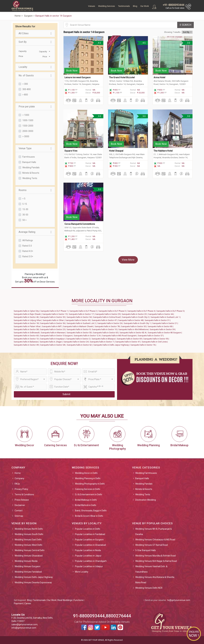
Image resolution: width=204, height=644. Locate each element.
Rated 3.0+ (28, 256)
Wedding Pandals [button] (144, 484)
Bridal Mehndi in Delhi (86, 505)
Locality (35, 67)
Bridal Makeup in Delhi (86, 500)
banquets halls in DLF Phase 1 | (55, 311)
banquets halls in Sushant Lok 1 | (166, 317)
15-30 (25, 209)
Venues (92, 6)
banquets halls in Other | (54, 320)
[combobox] (43, 51)
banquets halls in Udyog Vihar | (28, 320)
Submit (66, 394)
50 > (24, 220)
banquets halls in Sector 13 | (27, 339)
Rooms (35, 190)
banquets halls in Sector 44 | (162, 314)
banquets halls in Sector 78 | (108, 326)
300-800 (27, 89)
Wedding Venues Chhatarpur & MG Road (155, 540)
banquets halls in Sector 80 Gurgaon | (165, 333)
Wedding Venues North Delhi (29, 529)
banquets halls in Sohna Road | (108, 317)
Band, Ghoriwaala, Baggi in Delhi (91, 511)
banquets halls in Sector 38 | (27, 329)
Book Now (72, 68)
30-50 (25, 215)
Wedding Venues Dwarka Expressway (33, 582)
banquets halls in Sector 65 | (106, 333)
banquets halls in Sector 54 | (80, 317)
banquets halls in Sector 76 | (144, 345)
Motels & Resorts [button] (144, 489)
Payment (18, 603)
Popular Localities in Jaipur (88, 556)
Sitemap (19, 516)
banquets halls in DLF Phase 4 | (142, 311)
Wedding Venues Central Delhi (30, 550)
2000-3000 (28, 131)
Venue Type (35, 148)
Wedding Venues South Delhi (29, 534)
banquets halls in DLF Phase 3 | (113, 311)
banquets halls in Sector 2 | (79, 339)
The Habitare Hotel (163, 145)
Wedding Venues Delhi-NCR (149, 588)
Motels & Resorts (31, 173)
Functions (79, 600)
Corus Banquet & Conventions (80, 215)
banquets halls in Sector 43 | (79, 320)
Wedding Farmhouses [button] (146, 473)
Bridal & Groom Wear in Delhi (89, 516)
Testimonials (124, 6)
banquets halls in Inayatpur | (53, 339)
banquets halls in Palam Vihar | (28, 326)
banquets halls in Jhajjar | (52, 342)
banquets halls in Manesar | (54, 333)
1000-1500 (28, 120)
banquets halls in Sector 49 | (27, 345)
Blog (135, 6)
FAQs (17, 484)
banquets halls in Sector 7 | (103, 342)
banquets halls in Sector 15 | (56, 314)
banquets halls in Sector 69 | (130, 339)
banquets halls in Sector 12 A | (88, 336)
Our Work (145, 6)
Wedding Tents (30, 178)
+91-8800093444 (174, 5)
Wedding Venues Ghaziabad (29, 556)
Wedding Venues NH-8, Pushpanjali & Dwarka (154, 532)
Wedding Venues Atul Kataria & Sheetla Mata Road (155, 580)
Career (28, 603)
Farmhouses (29, 157)
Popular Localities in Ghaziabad (90, 545)
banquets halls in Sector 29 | (109, 314)
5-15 (25, 204)
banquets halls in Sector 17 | (82, 314)
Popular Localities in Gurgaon (89, 540)
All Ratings (28, 240)
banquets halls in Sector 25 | (54, 329)
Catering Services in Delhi (88, 489)
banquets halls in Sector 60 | (27, 336)
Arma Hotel (159, 74)
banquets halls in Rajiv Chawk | (28, 314)
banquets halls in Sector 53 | (54, 317)
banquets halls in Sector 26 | (111, 323)
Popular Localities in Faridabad (90, 534)
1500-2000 (28, 126)
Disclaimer (20, 505)
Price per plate (35, 107)
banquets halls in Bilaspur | (104, 339)
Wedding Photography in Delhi (90, 484)
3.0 (188, 43)
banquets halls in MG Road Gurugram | (120, 336)
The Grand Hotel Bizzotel (122, 74)
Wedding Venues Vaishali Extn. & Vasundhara (151, 569)
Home (18, 473)
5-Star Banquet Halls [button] (146, 550)
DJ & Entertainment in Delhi (89, 494)
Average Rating (35, 232)
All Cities (35, 33)
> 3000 (26, 136)
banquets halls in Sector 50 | (80, 333)
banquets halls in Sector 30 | (135, 326)
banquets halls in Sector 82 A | (134, 333)
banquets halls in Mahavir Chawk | (79, 326)
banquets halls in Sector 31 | (158, 320)
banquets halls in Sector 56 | (54, 323)
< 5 (24, 199)
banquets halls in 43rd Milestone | (134, 329)
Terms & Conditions (24, 494)
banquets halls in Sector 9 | (79, 329)
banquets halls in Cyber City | (27, 311)
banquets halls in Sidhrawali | (27, 333)
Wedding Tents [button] (143, 494)
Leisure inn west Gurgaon (78, 74)
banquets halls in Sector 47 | (105, 320)
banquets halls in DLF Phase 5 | (171, 311)
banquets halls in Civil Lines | (155, 342)
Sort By (35, 42)
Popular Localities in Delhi (88, 529)
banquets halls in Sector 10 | (105, 329)
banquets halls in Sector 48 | (132, 320)
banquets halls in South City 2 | (136, 317)
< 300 (25, 84)
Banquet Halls (29, 162)
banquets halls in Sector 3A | (54, 345)
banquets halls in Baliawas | (27, 342)
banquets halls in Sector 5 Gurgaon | (57, 336)
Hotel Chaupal (116, 145)
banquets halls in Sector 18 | (27, 323)
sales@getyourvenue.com (24, 624)
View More (128, 251)
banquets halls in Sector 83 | (161, 326)
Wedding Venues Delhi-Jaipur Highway (34, 577)
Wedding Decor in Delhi (86, 473)
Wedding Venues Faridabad (28, 572)
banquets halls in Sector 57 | (151, 336)
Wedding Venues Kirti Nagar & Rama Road (156, 561)
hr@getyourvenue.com (179, 600)
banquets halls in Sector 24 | (77, 342)
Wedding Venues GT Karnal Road (152, 545)
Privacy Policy (21, 489)
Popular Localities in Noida (88, 550)
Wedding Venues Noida (26, 561)
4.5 (99, 43)
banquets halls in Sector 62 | (80, 345)
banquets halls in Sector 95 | (157, 339)
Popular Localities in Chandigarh (91, 561)
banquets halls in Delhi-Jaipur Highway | (112, 345)
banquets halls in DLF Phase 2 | (84, 311)
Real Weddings (65, 600)
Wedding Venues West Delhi (28, 545)
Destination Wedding (146, 500)
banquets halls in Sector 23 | (135, 314)
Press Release (22, 500)
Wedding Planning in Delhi (88, 478)
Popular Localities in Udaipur (89, 566)
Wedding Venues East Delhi (28, 540)
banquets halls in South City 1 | (138, 323)
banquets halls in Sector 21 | (166, 323)
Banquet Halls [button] (142, 478)
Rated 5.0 (27, 246)
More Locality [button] (82, 572)
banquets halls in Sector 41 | (129, 342)
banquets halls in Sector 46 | (27, 317)
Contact (19, 511)
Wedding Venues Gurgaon (27, 566)
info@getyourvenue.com (24, 628)
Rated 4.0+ (28, 251)
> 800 (25, 95)
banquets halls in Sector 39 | (163, 329)
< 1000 (26, 115)
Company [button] (19, 478)
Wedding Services (106, 6)
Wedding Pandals (31, 168)
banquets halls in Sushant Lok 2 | (82, 323)
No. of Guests (35, 76)
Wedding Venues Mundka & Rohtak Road (155, 556)
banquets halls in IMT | (53, 326)
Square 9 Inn (71, 145)
